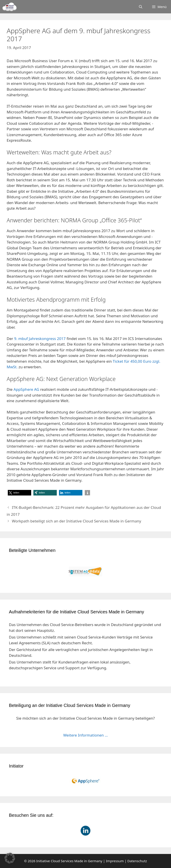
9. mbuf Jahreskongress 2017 (40, 339)
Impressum (115, 861)
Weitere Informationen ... (85, 735)
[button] (19, 493)
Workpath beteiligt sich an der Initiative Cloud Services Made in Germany (76, 521)
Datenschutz (137, 861)
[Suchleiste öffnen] (141, 7)
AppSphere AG (26, 389)
